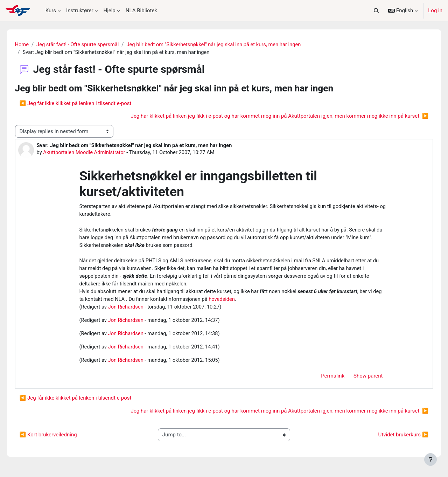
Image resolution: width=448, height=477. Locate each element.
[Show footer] (430, 459)
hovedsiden (235, 302)
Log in (435, 11)
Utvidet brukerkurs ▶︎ (393, 438)
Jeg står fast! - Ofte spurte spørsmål (89, 44)
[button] (376, 11)
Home (32, 44)
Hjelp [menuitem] (109, 11)
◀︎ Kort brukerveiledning (58, 438)
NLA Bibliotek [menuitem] (141, 11)
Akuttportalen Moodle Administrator (95, 153)
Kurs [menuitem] (51, 11)
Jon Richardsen (127, 310)
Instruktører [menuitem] (80, 11)
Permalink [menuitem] (333, 379)
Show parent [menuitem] (368, 379)
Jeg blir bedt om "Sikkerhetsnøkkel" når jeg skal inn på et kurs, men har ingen (228, 44)
